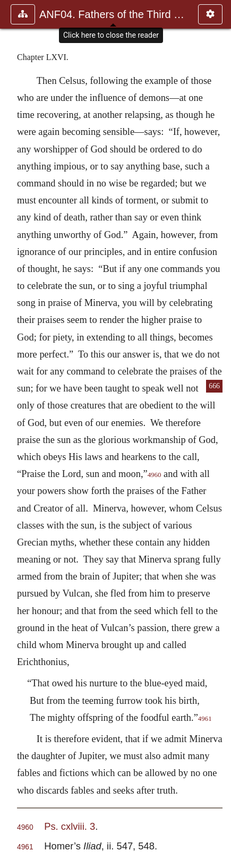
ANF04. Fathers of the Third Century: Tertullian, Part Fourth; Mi (113, 14)
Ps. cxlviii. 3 (70, 826)
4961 (205, 719)
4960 (155, 475)
